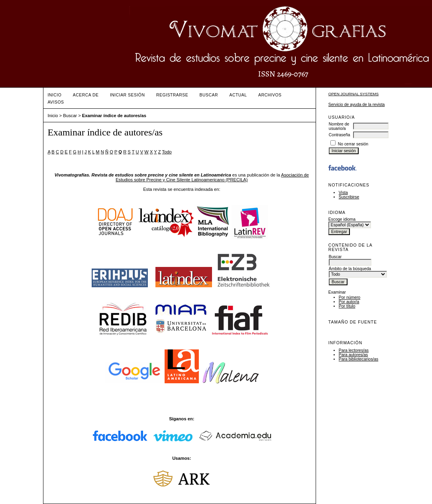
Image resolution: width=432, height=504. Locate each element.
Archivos (270, 95)
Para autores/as (353, 355)
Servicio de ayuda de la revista (357, 105)
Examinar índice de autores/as (114, 116)
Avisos (56, 102)
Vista (343, 193)
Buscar (209, 95)
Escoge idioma (342, 219)
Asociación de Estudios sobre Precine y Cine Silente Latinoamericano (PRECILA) (212, 177)
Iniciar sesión (128, 95)
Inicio (54, 95)
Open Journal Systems (353, 94)
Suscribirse (349, 197)
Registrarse (172, 95)
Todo (167, 152)
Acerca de (86, 95)
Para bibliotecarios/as (358, 359)
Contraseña (340, 135)
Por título (347, 306)
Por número (350, 297)
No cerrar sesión (353, 144)
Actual (238, 95)
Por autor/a (349, 302)
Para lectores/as (354, 350)
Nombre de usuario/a (339, 126)
